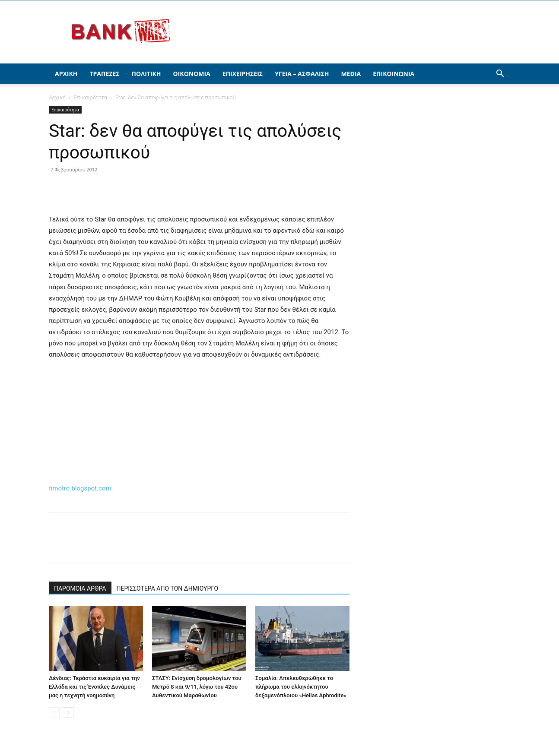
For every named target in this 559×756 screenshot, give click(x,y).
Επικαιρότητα (91, 97)
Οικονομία (192, 74)
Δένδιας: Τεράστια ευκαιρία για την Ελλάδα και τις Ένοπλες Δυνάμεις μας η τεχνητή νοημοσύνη (94, 687)
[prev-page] (54, 713)
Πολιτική (146, 74)
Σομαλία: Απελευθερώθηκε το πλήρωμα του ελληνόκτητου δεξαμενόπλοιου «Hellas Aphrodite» (301, 687)
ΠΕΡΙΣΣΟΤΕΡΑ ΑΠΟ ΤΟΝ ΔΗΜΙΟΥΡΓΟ (168, 588)
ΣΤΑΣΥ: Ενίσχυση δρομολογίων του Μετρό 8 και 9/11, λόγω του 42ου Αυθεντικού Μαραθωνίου (197, 687)
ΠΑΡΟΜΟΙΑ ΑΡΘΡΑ (80, 588)
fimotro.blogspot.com (80, 488)
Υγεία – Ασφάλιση (302, 74)
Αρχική (66, 74)
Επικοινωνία (394, 74)
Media (351, 74)
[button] (500, 74)
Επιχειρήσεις (243, 74)
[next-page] (68, 713)
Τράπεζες (104, 74)
